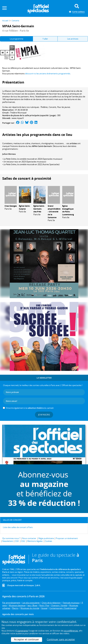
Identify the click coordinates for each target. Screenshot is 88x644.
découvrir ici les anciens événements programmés (48, 74)
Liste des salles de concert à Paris (18, 527)
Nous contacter (29, 538)
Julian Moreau (9, 154)
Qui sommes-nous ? (11, 538)
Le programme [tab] (16, 39)
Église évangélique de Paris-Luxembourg (68, 210)
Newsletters (8, 541)
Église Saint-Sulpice (24, 207)
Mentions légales (35, 541)
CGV (17, 541)
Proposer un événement (67, 538)
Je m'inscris (44, 415)
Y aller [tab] (45, 39)
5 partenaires (22, 631)
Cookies (48, 541)
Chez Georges (11, 206)
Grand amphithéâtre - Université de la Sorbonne (54, 212)
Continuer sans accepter (61, 639)
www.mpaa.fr (18, 118)
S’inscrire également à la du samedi (30, 408)
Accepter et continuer (27, 639)
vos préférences (71, 631)
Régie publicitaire (46, 538)
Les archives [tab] (73, 39)
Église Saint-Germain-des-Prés (39, 209)
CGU (23, 541)
